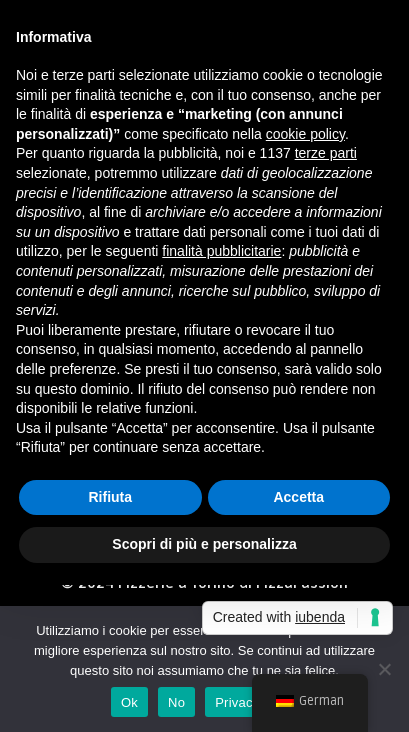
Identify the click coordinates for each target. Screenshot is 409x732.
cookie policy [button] (305, 134)
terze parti (326, 153)
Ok (129, 702)
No (176, 702)
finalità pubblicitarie (221, 251)
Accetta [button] (298, 497)
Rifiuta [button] (110, 497)
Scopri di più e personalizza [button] (204, 544)
